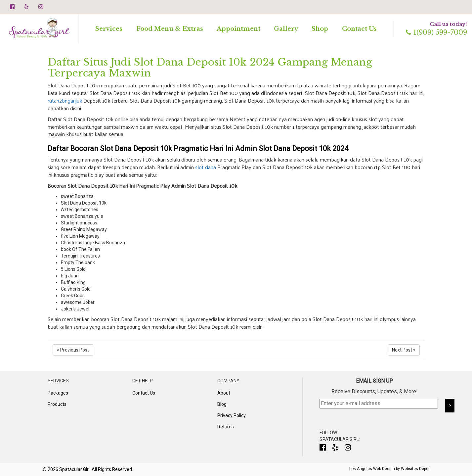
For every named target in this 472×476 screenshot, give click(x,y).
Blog (222, 404)
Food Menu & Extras (170, 29)
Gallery (286, 29)
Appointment (238, 29)
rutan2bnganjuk (65, 100)
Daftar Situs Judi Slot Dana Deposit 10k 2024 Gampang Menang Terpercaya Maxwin (210, 68)
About (224, 393)
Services (109, 29)
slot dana (206, 167)
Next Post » (404, 350)
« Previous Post (73, 350)
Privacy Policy (232, 415)
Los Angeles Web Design (372, 469)
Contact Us (359, 29)
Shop (320, 29)
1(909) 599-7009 (436, 32)
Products (57, 404)
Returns (226, 427)
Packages (58, 393)
